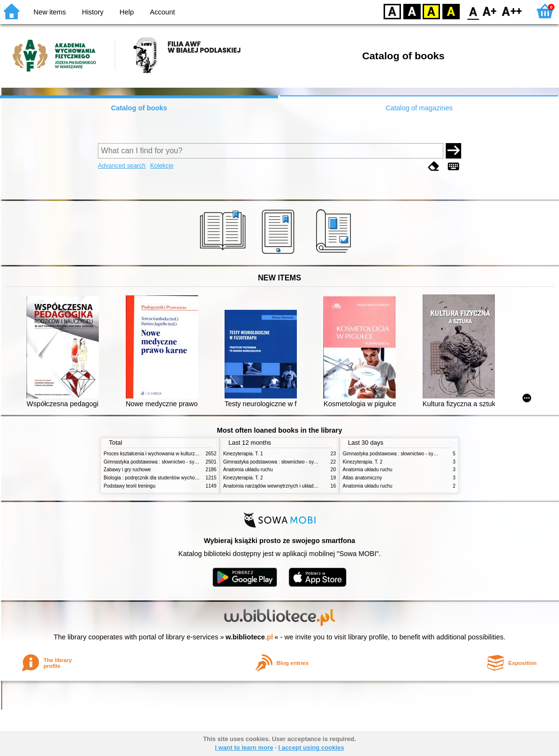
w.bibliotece (249, 637)
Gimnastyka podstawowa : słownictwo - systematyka (160, 462)
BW (412, 11)
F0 (473, 11)
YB (431, 11)
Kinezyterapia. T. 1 (243, 454)
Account (162, 12)
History (93, 12)
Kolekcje (161, 166)
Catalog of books (139, 108)
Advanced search (122, 166)
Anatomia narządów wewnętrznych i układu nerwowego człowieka (294, 486)
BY (451, 11)
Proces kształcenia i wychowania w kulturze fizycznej (160, 454)
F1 (490, 11)
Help (127, 12)
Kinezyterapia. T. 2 (243, 478)
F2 (512, 11)
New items (50, 12)
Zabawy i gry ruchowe (127, 470)
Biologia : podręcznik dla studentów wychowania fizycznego (168, 478)
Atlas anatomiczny (362, 478)
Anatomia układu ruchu (248, 470)
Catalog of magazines (419, 108)
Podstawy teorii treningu (130, 486)
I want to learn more (244, 748)
